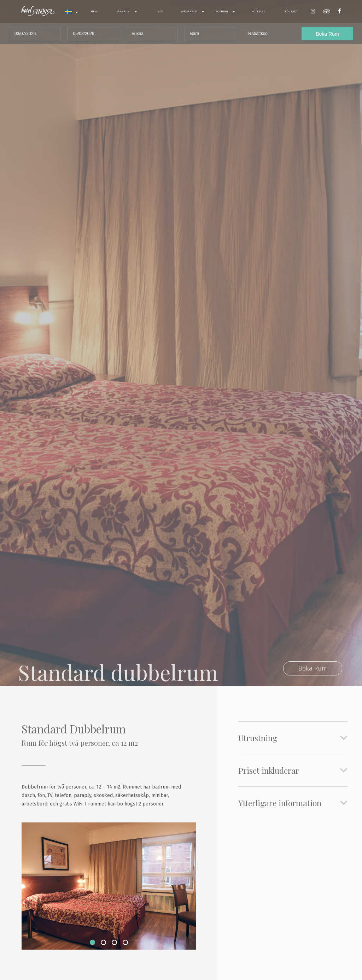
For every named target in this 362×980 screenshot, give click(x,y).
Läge (160, 11)
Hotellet (258, 11)
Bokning (225, 11)
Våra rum (127, 11)
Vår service (193, 11)
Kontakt (291, 11)
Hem (94, 11)
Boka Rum (313, 668)
